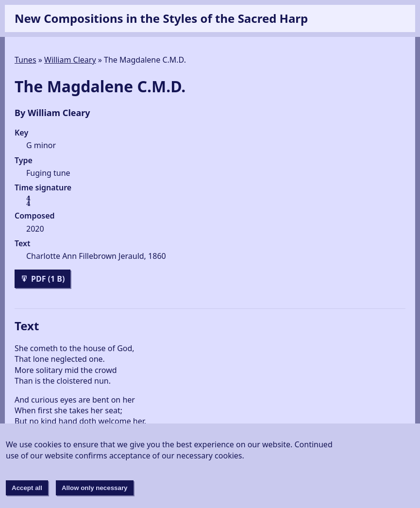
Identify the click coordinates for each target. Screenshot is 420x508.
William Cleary (70, 60)
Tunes (25, 60)
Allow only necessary (95, 488)
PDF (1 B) (42, 281)
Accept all (27, 488)
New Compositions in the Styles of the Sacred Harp (161, 18)
